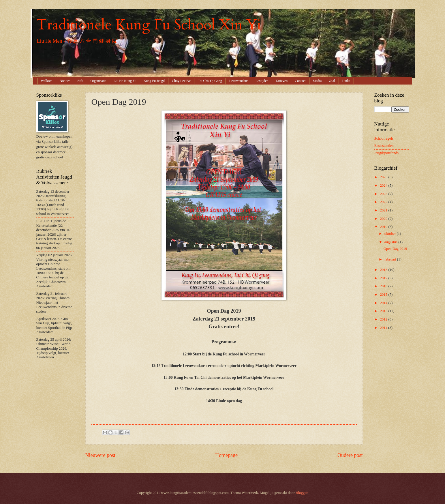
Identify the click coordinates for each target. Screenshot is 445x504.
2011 (384, 328)
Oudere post (350, 455)
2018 (384, 270)
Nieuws (65, 81)
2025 (384, 177)
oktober (391, 234)
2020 (384, 219)
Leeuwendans (239, 81)
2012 (384, 319)
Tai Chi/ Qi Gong (210, 81)
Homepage (226, 455)
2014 (384, 303)
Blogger (302, 493)
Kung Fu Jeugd (154, 81)
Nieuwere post (101, 455)
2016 (384, 286)
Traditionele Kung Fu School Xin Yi (149, 25)
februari (391, 259)
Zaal (332, 81)
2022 (384, 202)
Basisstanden (384, 146)
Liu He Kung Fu (125, 81)
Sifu (80, 81)
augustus (391, 242)
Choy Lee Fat (181, 81)
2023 (384, 194)
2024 (384, 186)
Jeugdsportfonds (386, 153)
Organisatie (98, 81)
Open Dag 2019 (395, 249)
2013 (384, 311)
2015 (384, 295)
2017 (384, 278)
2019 (384, 227)
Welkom (47, 81)
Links (346, 81)
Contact (300, 81)
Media (317, 81)
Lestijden (262, 81)
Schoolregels (384, 138)
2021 (384, 210)
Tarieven (281, 81)
